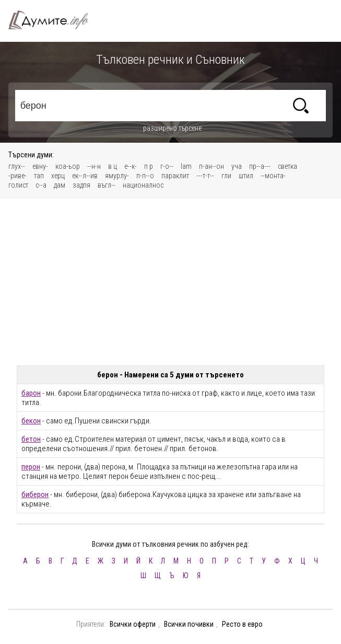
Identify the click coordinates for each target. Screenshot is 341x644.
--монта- (273, 176)
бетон (31, 439)
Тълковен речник (54, 20)
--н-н (94, 166)
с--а (41, 185)
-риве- (17, 176)
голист (18, 185)
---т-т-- (205, 176)
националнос (143, 185)
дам (60, 185)
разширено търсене (172, 128)
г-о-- (167, 166)
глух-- (17, 166)
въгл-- (107, 185)
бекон (31, 421)
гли (226, 176)
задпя (81, 185)
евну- (40, 166)
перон (31, 467)
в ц (113, 166)
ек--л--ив (85, 176)
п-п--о (145, 176)
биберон (35, 494)
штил (246, 176)
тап (39, 176)
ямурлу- (117, 176)
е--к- (131, 166)
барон (31, 393)
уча (237, 166)
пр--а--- (260, 166)
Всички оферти (133, 624)
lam (186, 166)
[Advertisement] (171, 282)
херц (58, 176)
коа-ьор (68, 166)
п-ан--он (211, 166)
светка (287, 166)
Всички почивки (189, 624)
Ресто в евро (242, 624)
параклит (175, 176)
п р (149, 166)
